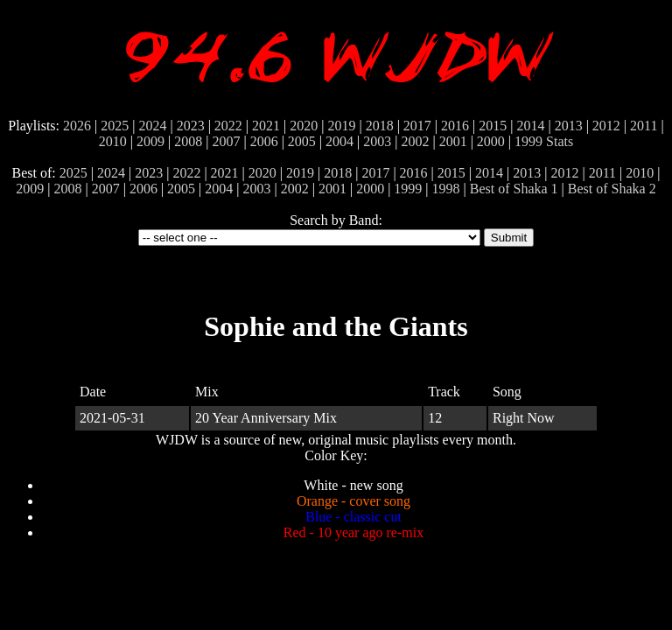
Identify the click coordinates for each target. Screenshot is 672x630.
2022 (228, 126)
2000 (491, 141)
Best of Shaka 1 (514, 189)
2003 (377, 141)
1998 (446, 189)
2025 (115, 126)
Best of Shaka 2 (612, 189)
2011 (644, 126)
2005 (302, 141)
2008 (188, 141)
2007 (226, 141)
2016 (455, 126)
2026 (77, 126)
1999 (528, 141)
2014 (530, 126)
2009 (150, 141)
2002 (415, 141)
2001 (453, 141)
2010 (113, 141)
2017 (417, 126)
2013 (569, 126)
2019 (341, 126)
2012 (606, 126)
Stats (560, 141)
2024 (152, 126)
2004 (339, 141)
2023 (191, 126)
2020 (304, 126)
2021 (266, 126)
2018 (380, 126)
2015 (493, 126)
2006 (264, 141)
